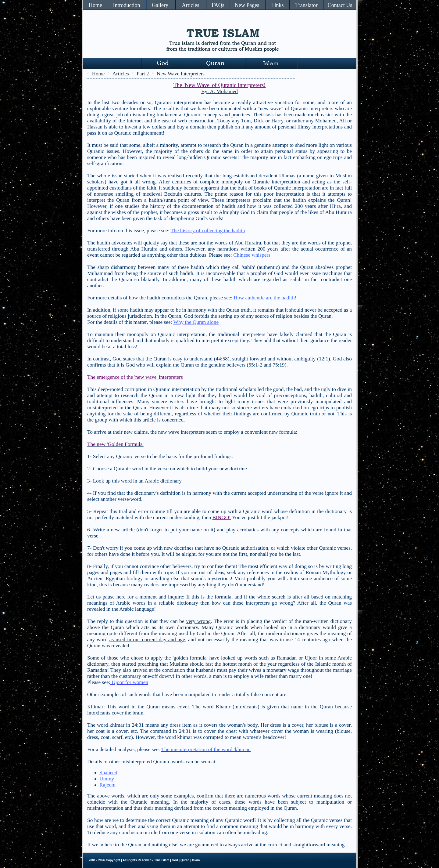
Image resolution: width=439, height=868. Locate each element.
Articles (191, 5)
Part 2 (143, 74)
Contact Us (340, 5)
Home (95, 5)
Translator (306, 5)
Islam (196, 860)
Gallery (160, 5)
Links (277, 5)
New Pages (247, 5)
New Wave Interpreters (181, 74)
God (175, 860)
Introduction (127, 5)
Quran (185, 860)
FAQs (218, 5)
